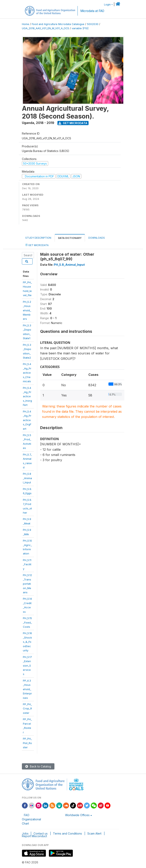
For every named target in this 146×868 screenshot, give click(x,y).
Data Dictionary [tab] (70, 238)
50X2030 (93, 24)
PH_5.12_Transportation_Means (27, 584)
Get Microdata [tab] (37, 245)
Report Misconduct (34, 836)
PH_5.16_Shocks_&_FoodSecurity (27, 642)
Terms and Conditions (67, 833)
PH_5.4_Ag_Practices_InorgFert (27, 396)
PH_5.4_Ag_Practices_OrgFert (27, 420)
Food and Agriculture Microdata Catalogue (58, 24)
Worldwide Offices (77, 815)
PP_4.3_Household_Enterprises (27, 689)
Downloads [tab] (97, 238)
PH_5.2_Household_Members (27, 310)
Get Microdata (73, 123)
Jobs (25, 833)
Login (107, 5)
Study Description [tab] (38, 238)
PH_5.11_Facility (27, 564)
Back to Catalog (38, 766)
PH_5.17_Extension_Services (27, 666)
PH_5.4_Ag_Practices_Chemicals (27, 373)
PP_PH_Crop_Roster (27, 709)
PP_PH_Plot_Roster (27, 743)
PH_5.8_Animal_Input (27, 478)
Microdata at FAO (92, 11)
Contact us (41, 833)
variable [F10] (80, 28)
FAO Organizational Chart (31, 819)
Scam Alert (94, 833)
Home (26, 24)
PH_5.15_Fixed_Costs (27, 622)
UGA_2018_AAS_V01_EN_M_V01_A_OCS (45, 28)
